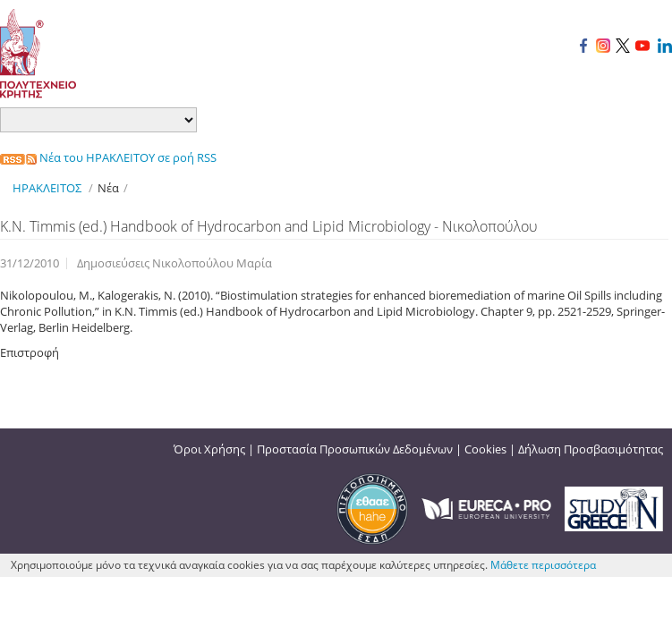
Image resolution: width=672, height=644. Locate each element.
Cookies (485, 449)
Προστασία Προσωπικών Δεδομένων (355, 449)
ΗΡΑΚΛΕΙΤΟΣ (47, 188)
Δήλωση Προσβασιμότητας (591, 449)
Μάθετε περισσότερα (543, 565)
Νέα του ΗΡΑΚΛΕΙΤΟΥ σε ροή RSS (108, 157)
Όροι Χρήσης (209, 449)
